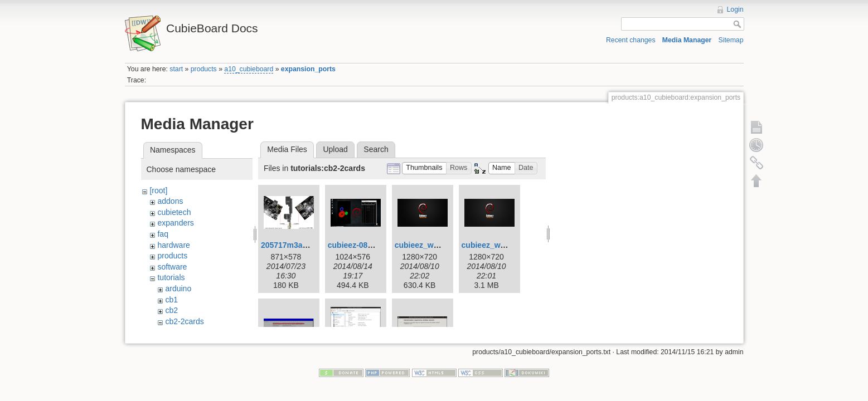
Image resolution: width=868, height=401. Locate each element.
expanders (175, 223)
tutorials (171, 277)
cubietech (174, 212)
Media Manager (687, 40)
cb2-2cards (184, 321)
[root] (158, 190)
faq (163, 234)
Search (376, 149)
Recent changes (631, 40)
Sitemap (731, 40)
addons (170, 201)
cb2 (171, 310)
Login (735, 9)
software (172, 267)
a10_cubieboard (249, 69)
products (204, 69)
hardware (173, 245)
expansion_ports (308, 69)
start (176, 69)
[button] (424, 168)
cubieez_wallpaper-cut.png (445, 245)
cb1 (171, 300)
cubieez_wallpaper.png (504, 245)
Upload (335, 149)
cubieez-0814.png (360, 245)
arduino (178, 288)
